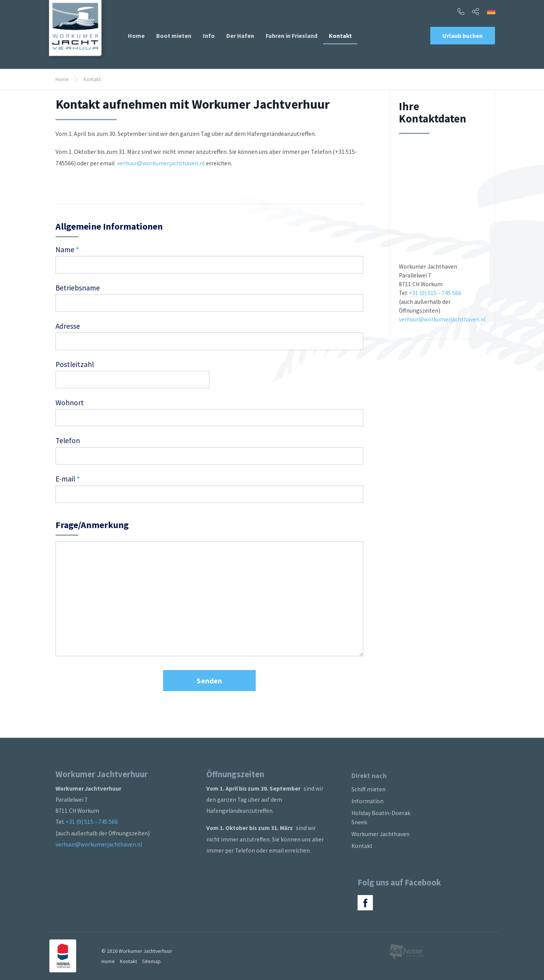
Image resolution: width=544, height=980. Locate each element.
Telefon (68, 440)
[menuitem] (136, 36)
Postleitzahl (75, 364)
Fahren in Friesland (292, 36)
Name (67, 249)
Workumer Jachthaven (381, 834)
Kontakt (340, 36)
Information (368, 801)
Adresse (68, 326)
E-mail (68, 479)
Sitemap (151, 961)
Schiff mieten (368, 789)
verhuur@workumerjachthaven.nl (162, 163)
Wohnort (70, 403)
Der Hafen (240, 36)
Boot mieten (174, 36)
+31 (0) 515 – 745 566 (435, 293)
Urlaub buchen (463, 36)
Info (209, 36)
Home (136, 36)
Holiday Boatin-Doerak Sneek (381, 818)
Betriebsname (78, 288)
